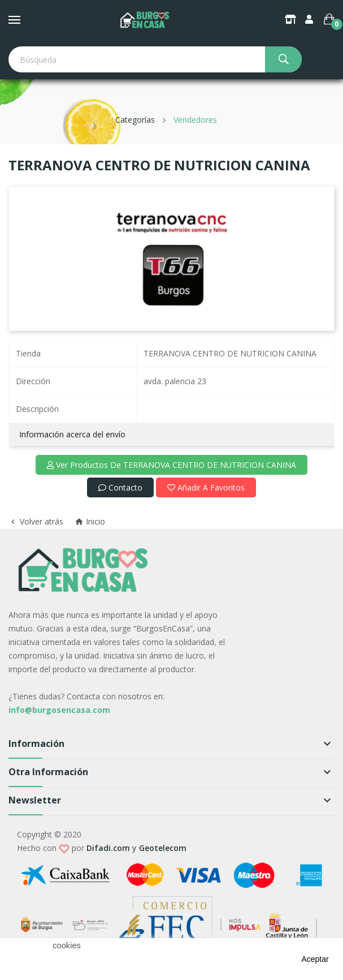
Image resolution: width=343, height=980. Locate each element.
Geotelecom (163, 848)
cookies (67, 945)
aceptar (315, 959)
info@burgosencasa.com (59, 710)
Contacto (120, 487)
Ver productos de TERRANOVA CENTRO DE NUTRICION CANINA (171, 465)
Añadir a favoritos (206, 487)
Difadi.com (108, 848)
